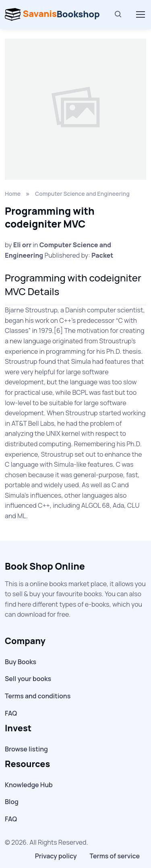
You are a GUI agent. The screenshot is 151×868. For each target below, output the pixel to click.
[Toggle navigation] (140, 14)
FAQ (11, 713)
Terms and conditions (38, 696)
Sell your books (28, 679)
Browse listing (26, 749)
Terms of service (115, 856)
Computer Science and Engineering (82, 194)
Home (13, 194)
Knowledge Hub (29, 785)
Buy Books (21, 662)
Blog (12, 802)
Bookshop (52, 14)
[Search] (118, 14)
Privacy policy (56, 856)
